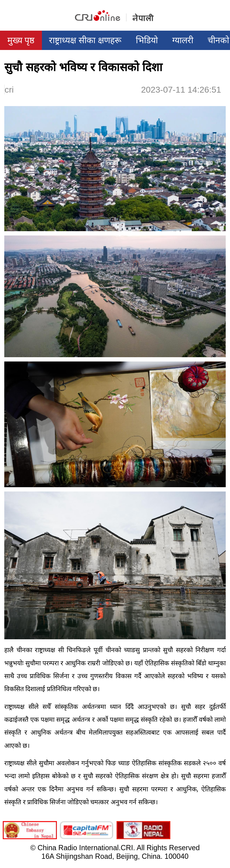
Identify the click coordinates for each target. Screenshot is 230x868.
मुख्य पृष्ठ (21, 40)
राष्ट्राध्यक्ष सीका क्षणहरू (85, 40)
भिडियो (147, 40)
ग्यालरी (183, 40)
